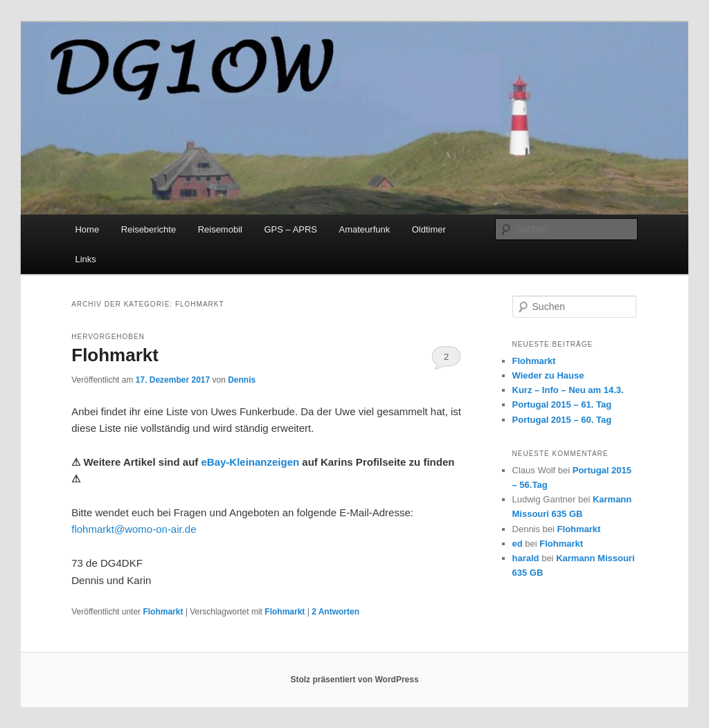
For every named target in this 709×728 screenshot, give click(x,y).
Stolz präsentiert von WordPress (354, 680)
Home (87, 229)
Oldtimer (429, 229)
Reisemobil (220, 229)
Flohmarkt (115, 355)
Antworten (335, 612)
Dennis (242, 380)
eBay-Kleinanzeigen (250, 462)
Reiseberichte (149, 229)
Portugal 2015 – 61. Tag (562, 404)
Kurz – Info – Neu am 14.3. (568, 390)
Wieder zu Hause (548, 375)
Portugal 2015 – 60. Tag (562, 420)
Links (85, 259)
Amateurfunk (365, 229)
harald (526, 558)
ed (518, 544)
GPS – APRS (290, 229)
